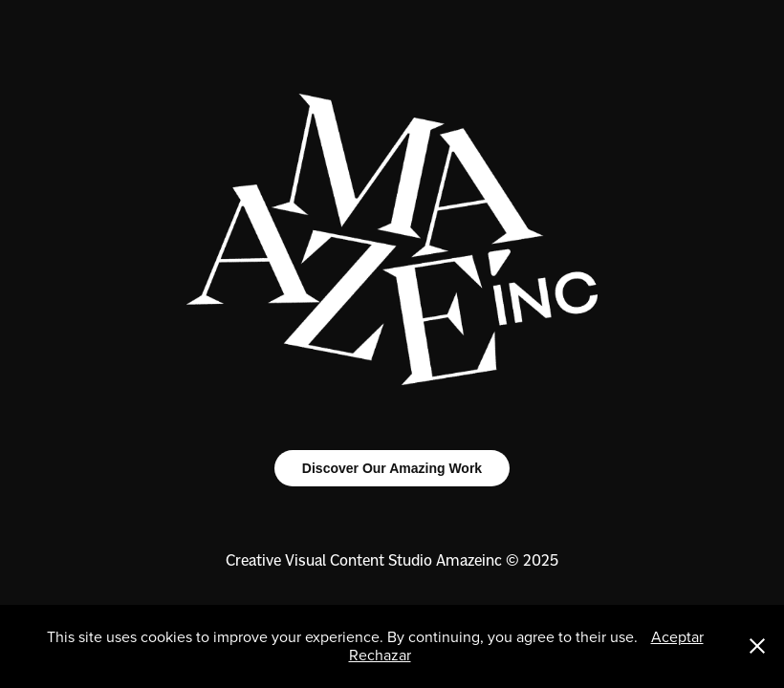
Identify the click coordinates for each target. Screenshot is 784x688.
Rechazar (380, 655)
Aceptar (677, 636)
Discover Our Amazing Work (392, 468)
